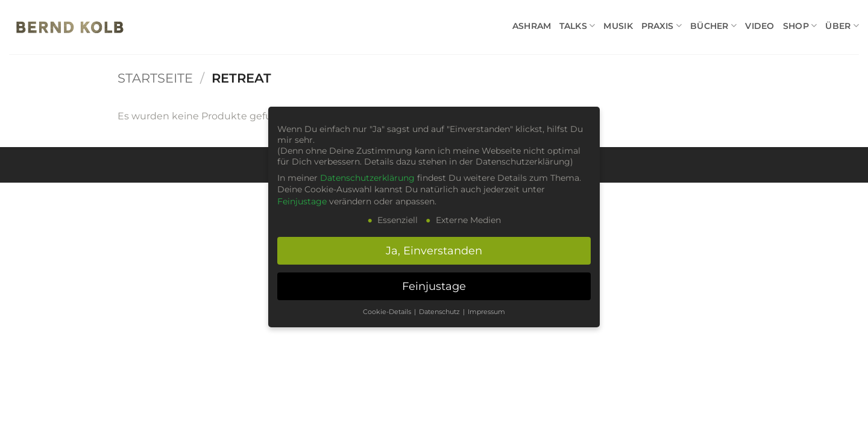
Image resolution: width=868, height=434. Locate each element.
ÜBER (842, 26)
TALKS (577, 26)
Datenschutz (440, 312)
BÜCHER (713, 26)
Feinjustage (302, 201)
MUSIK (618, 26)
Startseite (155, 78)
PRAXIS (662, 26)
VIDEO (759, 26)
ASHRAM (532, 26)
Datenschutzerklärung (367, 178)
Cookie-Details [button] (388, 312)
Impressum (486, 312)
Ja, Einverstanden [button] (434, 250)
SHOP (800, 26)
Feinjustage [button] (434, 286)
